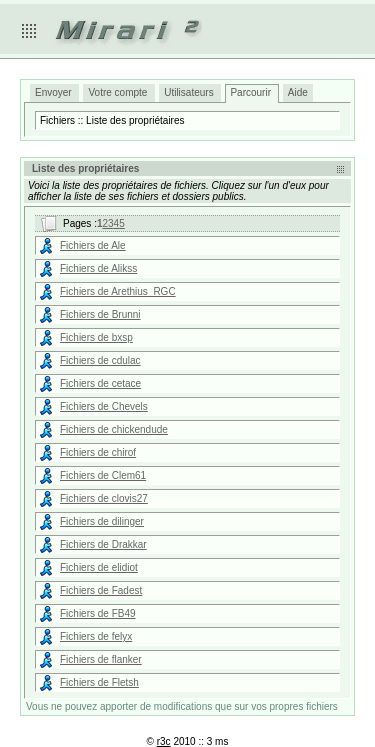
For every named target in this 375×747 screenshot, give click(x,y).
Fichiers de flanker (101, 659)
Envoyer (53, 92)
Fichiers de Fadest (101, 590)
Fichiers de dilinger (102, 521)
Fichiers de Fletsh (99, 682)
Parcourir (250, 92)
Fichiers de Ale (93, 245)
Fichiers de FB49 (98, 613)
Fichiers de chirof (98, 452)
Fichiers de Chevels (104, 406)
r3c (164, 741)
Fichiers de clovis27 (104, 498)
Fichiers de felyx (96, 636)
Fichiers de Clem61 (103, 475)
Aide (298, 92)
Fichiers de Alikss (98, 268)
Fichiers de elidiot (99, 567)
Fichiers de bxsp (96, 337)
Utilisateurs (188, 92)
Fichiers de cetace (100, 383)
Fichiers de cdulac (100, 360)
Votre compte (117, 92)
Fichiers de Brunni (100, 314)
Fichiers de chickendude (114, 429)
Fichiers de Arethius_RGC (118, 291)
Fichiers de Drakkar (103, 544)
